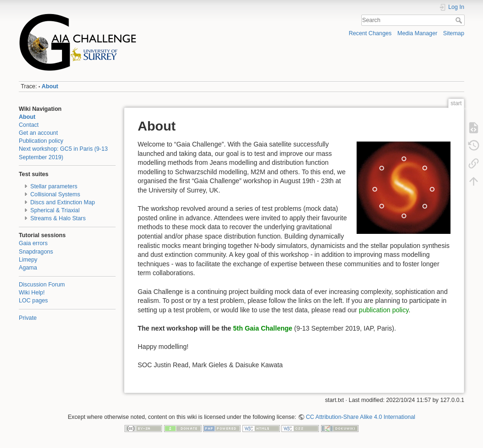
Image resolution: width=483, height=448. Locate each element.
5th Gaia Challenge (263, 328)
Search (460, 20)
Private (28, 318)
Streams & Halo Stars (58, 218)
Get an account (38, 133)
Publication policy (41, 141)
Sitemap (454, 33)
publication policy (384, 310)
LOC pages (33, 301)
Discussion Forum (42, 285)
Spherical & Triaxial (55, 210)
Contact (29, 125)
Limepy (28, 260)
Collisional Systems (55, 194)
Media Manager (417, 33)
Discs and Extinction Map (63, 202)
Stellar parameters (54, 186)
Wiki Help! (32, 293)
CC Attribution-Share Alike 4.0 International (361, 417)
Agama (28, 268)
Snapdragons (36, 252)
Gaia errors (33, 243)
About (50, 86)
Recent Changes (370, 33)
